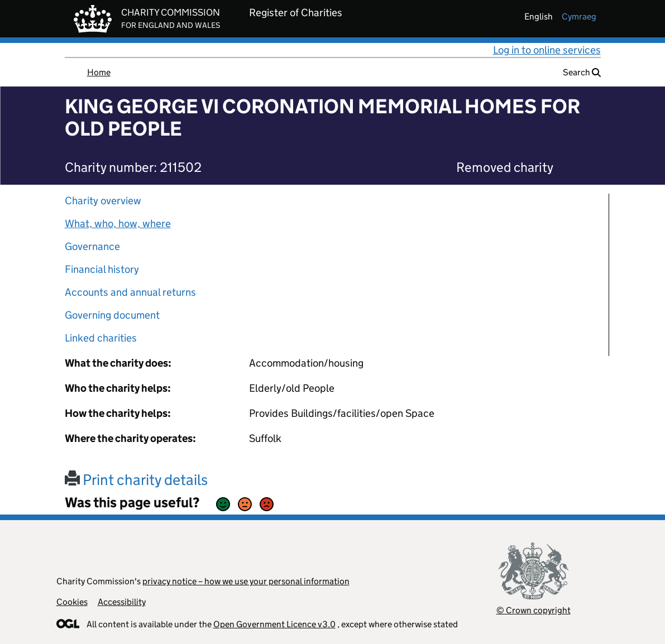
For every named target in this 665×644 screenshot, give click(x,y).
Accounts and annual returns (130, 292)
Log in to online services (547, 50)
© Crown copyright (534, 610)
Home (99, 72)
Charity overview (103, 201)
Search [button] (582, 72)
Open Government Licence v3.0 (274, 624)
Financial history (102, 269)
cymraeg (579, 16)
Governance (92, 246)
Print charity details (136, 480)
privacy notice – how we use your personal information (246, 581)
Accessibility (122, 602)
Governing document (112, 315)
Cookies (72, 602)
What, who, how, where (118, 224)
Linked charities (101, 338)
